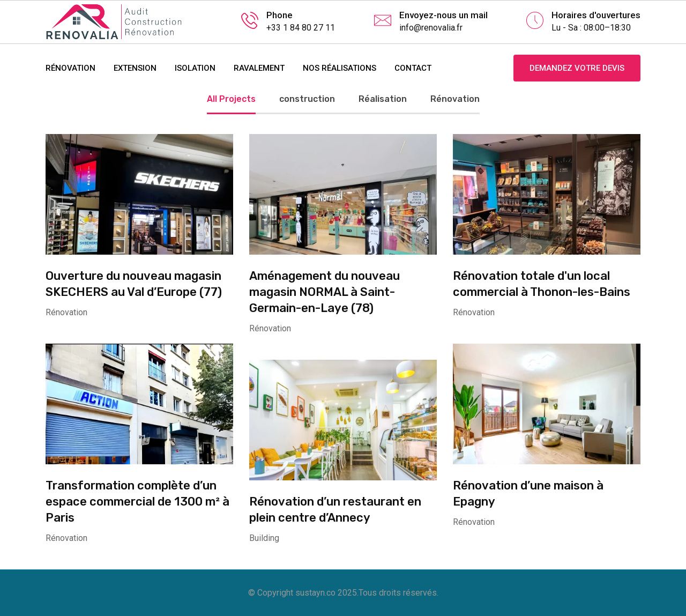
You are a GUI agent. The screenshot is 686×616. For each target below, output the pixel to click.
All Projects (231, 99)
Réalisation (383, 99)
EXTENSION (135, 68)
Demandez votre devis (577, 68)
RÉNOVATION (70, 68)
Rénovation (455, 99)
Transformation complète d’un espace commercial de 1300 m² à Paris (137, 502)
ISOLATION (195, 68)
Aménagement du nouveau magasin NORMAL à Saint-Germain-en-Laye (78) (325, 292)
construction (307, 99)
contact (413, 68)
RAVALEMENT (259, 68)
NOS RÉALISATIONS (340, 68)
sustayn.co (315, 593)
